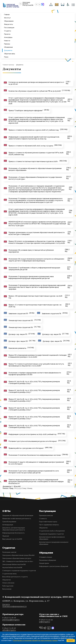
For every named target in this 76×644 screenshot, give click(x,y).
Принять (71, 641)
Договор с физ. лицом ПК (52, 341)
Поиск (6, 57)
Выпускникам (7, 589)
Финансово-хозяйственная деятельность (17, 519)
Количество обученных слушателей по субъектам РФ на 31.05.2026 (35, 91)
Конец (30, 488)
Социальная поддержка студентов (51, 534)
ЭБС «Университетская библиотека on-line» (18, 561)
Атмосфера (8, 37)
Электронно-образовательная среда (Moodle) (18, 555)
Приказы (7, 44)
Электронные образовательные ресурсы (17, 558)
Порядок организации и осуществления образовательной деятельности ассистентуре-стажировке (37, 233)
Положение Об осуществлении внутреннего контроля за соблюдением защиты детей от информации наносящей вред (36, 260)
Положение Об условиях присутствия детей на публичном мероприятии (31, 251)
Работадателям (8, 586)
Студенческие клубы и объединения (52, 531)
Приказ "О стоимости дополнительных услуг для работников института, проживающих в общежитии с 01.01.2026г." (36, 365)
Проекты (7, 34)
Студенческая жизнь (9, 574)
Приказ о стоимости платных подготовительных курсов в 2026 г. (33, 161)
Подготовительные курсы (48, 522)
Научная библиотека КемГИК (12, 568)
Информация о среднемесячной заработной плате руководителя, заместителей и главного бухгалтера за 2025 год (34, 138)
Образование (9, 21)
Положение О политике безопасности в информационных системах (35, 455)
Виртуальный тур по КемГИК (12, 539)
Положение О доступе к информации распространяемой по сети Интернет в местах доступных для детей (34, 472)
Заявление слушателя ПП (18, 314)
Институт (7, 18)
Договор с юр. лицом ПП (18, 334)
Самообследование (9, 522)
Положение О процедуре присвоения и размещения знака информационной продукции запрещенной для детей (31, 277)
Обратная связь (10, 54)
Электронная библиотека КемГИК (14, 564)
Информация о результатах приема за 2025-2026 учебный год (32, 434)
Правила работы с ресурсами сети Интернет (26, 448)
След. (24, 488)
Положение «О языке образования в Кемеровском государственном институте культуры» (35, 178)
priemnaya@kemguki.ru (11, 620)
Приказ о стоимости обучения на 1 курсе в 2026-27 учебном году (34, 130)
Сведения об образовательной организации (18, 516)
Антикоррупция (8, 525)
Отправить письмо (46, 557)
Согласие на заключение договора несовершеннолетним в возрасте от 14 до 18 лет (36, 83)
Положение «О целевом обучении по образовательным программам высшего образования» (35, 169)
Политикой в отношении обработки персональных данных (35, 640)
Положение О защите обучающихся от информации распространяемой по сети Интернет (36, 463)
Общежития (6, 580)
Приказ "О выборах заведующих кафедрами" (26, 111)
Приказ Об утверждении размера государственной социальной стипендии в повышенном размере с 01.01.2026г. (38, 356)
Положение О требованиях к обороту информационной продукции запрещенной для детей (34, 269)
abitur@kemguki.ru (9, 630)
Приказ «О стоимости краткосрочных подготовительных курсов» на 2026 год (35, 306)
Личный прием (44, 563)
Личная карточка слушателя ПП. (21, 321)
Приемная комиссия (46, 516)
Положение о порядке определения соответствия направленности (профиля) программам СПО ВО (35, 374)
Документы (8, 50)
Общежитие (43, 528)
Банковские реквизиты (17, 348)
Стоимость (43, 519)
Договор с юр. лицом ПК (52, 334)
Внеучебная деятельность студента (15, 577)
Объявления (8, 47)
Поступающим (9, 28)
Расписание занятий (9, 552)
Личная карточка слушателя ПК (21, 327)
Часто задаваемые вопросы (49, 525)
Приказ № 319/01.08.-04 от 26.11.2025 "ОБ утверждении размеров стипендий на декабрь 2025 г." (34, 382)
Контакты (6, 604)
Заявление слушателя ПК (52, 314)
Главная (7, 14)
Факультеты (9, 24)
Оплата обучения (8, 583)
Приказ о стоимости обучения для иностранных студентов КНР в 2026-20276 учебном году (36, 154)
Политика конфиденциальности (14, 606)
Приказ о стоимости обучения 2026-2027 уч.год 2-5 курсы (31, 146)
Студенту (8, 31)
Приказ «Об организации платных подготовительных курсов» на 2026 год (35, 297)
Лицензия (6, 536)
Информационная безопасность (13, 533)
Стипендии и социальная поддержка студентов (19, 571)
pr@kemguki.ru (45, 622)
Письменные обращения (48, 560)
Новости (7, 41)
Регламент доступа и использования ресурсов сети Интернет (33, 441)
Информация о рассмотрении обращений (54, 566)
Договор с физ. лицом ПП (18, 341)
